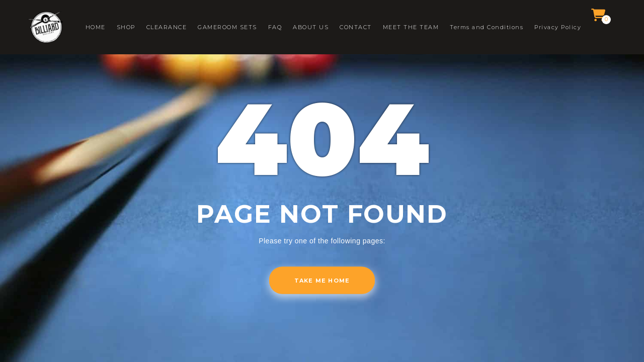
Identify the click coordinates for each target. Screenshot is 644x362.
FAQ (275, 27)
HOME (96, 27)
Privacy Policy (558, 27)
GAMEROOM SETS (227, 27)
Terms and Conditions (487, 27)
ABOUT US (311, 27)
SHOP (126, 27)
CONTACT (356, 27)
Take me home (322, 281)
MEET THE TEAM (411, 27)
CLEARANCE (167, 27)
